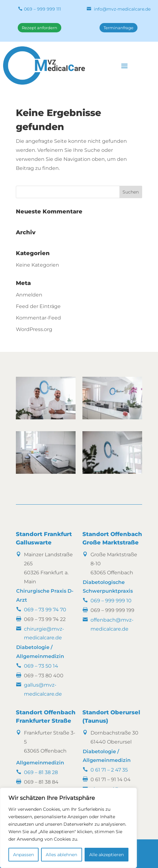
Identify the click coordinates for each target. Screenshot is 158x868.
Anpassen (23, 855)
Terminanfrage (118, 28)
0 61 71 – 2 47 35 (109, 770)
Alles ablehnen (61, 855)
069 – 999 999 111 (42, 9)
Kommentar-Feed (38, 318)
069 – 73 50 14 (41, 666)
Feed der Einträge (38, 306)
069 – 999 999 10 (111, 601)
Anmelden (29, 295)
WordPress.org (34, 329)
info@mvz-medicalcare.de (122, 9)
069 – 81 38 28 (41, 772)
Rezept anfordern (39, 28)
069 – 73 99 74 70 (45, 610)
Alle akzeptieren (107, 855)
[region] (68, 828)
